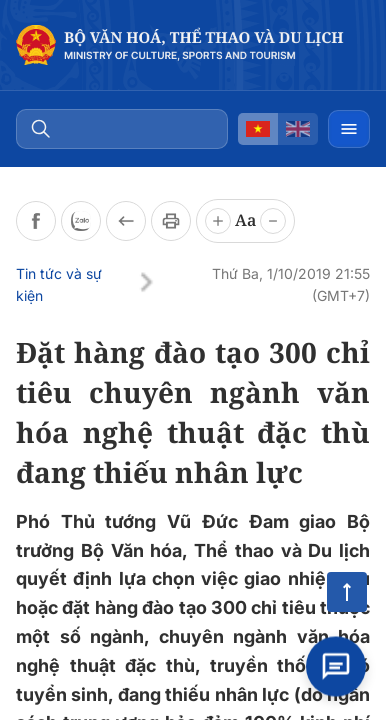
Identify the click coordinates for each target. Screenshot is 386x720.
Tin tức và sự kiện (59, 284)
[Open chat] (336, 669)
